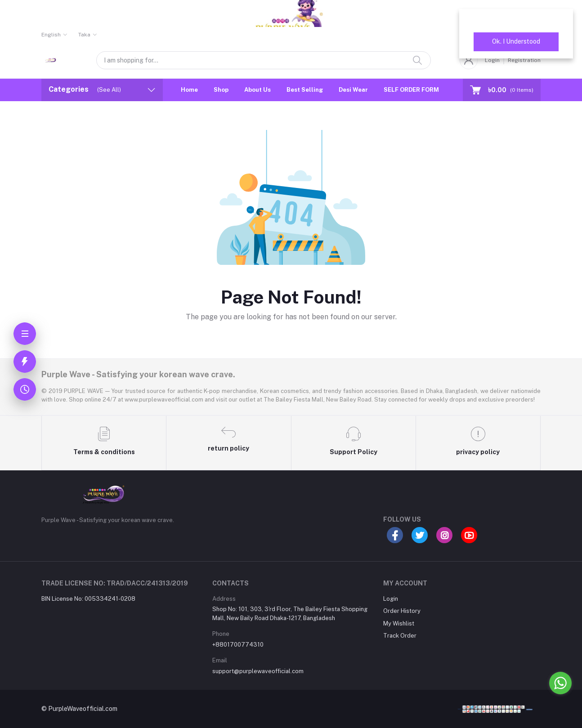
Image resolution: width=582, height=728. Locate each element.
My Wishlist (399, 623)
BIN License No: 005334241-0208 (88, 599)
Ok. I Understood (516, 41)
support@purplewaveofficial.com (258, 671)
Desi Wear (353, 90)
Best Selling (305, 90)
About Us (257, 90)
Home (189, 90)
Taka (84, 35)
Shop (221, 90)
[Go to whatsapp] (560, 683)
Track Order (400, 636)
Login (391, 599)
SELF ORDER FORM (411, 90)
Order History (402, 611)
